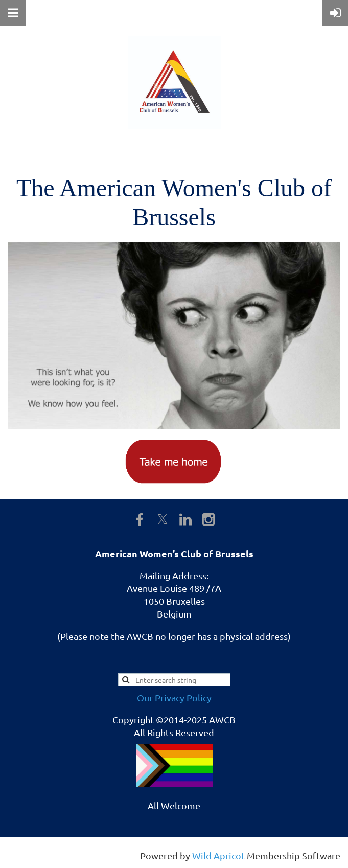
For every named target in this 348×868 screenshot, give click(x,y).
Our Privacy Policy (174, 698)
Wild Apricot (218, 855)
